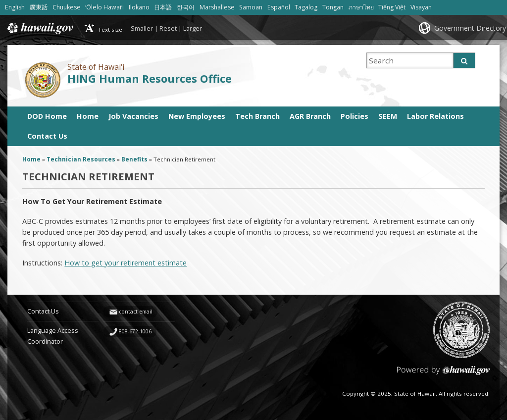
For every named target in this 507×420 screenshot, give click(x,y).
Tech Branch (257, 116)
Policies (355, 116)
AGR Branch (310, 116)
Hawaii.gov (39, 28)
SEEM (388, 116)
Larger (193, 28)
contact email (136, 312)
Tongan (333, 7)
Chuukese (67, 7)
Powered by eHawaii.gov (443, 374)
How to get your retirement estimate (126, 263)
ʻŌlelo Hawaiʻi (104, 7)
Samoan (251, 7)
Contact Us (47, 136)
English (15, 7)
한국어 (186, 7)
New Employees (197, 116)
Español (279, 7)
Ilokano (139, 7)
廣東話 (39, 7)
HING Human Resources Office (150, 79)
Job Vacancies (133, 116)
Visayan (421, 7)
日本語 (163, 7)
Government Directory (470, 28)
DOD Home (47, 116)
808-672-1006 (135, 331)
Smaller (142, 28)
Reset (168, 28)
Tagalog (306, 7)
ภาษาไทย (361, 7)
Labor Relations (435, 116)
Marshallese (217, 7)
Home (88, 116)
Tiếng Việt (392, 7)
